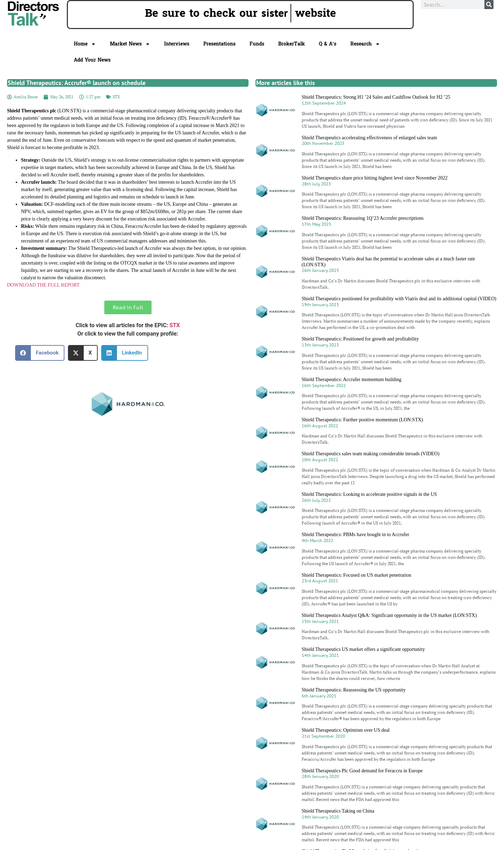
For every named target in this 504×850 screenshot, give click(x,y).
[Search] (489, 5)
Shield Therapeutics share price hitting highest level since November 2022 (375, 178)
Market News (130, 44)
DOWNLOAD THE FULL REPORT (43, 285)
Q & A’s (328, 44)
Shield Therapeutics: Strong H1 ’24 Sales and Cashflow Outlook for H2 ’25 (376, 97)
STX (116, 97)
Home (85, 44)
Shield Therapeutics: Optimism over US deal (346, 730)
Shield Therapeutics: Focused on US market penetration (356, 575)
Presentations (219, 44)
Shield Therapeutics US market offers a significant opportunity (363, 649)
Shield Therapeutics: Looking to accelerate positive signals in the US (369, 494)
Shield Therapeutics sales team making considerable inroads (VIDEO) (371, 454)
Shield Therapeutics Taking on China (338, 811)
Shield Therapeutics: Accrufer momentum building (352, 380)
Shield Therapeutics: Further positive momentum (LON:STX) (362, 420)
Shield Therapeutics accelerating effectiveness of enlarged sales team (369, 138)
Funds (257, 44)
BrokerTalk (292, 44)
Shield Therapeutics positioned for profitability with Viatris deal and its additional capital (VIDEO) (399, 299)
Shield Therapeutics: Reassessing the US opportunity (354, 690)
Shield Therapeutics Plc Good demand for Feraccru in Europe (362, 771)
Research (365, 44)
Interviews (177, 44)
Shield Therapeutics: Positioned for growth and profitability (360, 339)
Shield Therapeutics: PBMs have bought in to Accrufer (355, 535)
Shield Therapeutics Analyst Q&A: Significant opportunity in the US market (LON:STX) (389, 615)
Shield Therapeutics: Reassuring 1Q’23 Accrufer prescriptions (363, 218)
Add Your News (92, 60)
